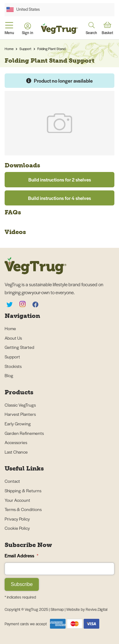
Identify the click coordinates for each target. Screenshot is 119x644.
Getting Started (19, 347)
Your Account (17, 500)
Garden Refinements (24, 433)
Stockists (13, 366)
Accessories (16, 442)
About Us (13, 338)
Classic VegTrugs (20, 405)
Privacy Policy (17, 519)
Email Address (21, 555)
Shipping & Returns (23, 490)
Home (9, 49)
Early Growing (18, 423)
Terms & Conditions (23, 509)
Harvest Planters (20, 414)
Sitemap (58, 609)
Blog (9, 375)
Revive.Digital (96, 609)
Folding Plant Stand (51, 49)
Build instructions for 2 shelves (60, 180)
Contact (12, 481)
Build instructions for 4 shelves (59, 198)
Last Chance (16, 452)
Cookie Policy (17, 528)
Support (25, 49)
